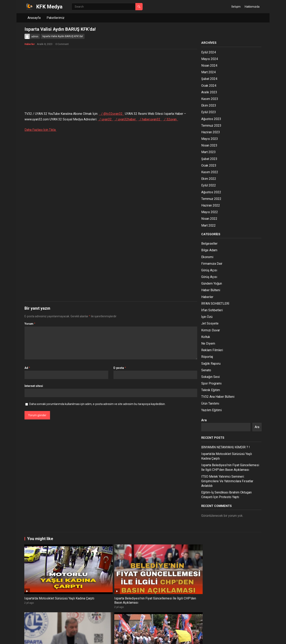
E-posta (120, 368)
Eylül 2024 (209, 52)
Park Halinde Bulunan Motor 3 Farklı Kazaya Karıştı (141, 621)
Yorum (30, 324)
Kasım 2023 (210, 99)
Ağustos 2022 (211, 192)
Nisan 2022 (209, 219)
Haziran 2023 (211, 132)
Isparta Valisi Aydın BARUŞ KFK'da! (63, 36)
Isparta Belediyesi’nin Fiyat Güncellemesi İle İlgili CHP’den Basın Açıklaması (94, 579)
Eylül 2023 (209, 112)
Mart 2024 (208, 72)
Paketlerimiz (56, 18)
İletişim (236, 7)
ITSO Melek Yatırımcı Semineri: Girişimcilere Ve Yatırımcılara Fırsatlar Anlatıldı (227, 481)
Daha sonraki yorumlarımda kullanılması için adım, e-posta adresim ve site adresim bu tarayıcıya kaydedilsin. (97, 404)
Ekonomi (207, 257)
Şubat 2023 (209, 159)
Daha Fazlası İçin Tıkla (40, 130)
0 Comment (62, 44)
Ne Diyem (208, 343)
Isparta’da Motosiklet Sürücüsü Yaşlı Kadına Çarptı (46, 577)
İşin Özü (207, 317)
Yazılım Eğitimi (211, 410)
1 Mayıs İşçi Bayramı (230, 618)
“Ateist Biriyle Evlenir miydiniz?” (47, 618)
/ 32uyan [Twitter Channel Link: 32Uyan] (170, 119)
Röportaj (207, 357)
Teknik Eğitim (211, 390)
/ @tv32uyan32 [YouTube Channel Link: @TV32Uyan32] (111, 114)
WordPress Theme (59, 638)
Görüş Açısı (209, 270)
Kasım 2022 (210, 172)
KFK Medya (49, 7)
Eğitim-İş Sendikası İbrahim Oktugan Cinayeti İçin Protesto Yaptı (189, 579)
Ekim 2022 (209, 179)
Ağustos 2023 (211, 119)
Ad (27, 368)
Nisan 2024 (209, 66)
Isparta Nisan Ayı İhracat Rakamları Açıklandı (89, 621)
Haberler (30, 44)
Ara (204, 420)
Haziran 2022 (211, 205)
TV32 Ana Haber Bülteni (218, 397)
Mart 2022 (208, 225)
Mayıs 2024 (210, 59)
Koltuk (206, 337)
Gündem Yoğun (212, 283)
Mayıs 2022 (210, 212)
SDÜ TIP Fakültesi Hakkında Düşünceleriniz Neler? (188, 621)
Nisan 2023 (209, 145)
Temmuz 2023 (211, 126)
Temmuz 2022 (211, 199)
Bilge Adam (209, 250)
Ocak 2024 (209, 86)
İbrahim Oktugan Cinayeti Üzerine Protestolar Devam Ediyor (235, 579)
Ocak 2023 (209, 165)
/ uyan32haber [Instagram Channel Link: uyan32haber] (126, 119)
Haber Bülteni (211, 290)
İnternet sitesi (34, 386)
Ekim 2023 (209, 105)
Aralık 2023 (209, 92)
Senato (206, 370)
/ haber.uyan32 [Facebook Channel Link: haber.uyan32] (150, 119)
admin (35, 37)
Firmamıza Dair (212, 264)
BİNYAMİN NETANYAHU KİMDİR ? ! (226, 447)
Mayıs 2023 (210, 139)
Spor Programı (211, 383)
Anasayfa (34, 18)
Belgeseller (209, 244)
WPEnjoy (79, 638)
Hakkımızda (252, 7)
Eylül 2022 (209, 185)
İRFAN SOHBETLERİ (215, 304)
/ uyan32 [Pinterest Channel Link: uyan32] (106, 119)
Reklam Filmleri (212, 350)
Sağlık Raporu (211, 364)
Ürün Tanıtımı (210, 403)
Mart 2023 (208, 152)
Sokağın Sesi (210, 377)
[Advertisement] (111, 81)
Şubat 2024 (209, 79)
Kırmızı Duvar (211, 330)
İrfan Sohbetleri (212, 310)
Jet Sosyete (210, 323)
